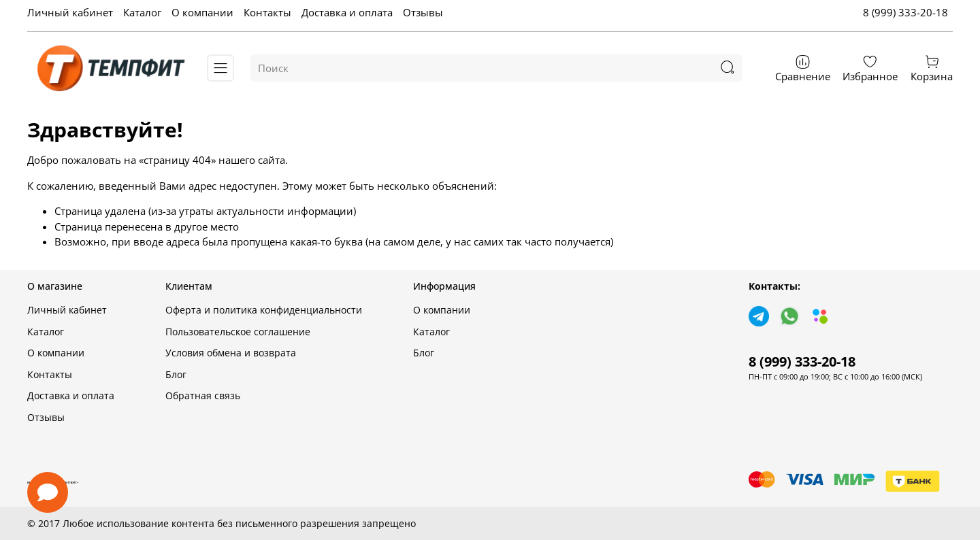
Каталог (142, 12)
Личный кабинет (70, 12)
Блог (176, 375)
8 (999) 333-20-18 (905, 12)
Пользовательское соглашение (238, 332)
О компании (202, 12)
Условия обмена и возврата (231, 353)
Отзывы (423, 12)
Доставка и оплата (347, 12)
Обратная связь (203, 396)
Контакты (267, 12)
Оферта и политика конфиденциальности (264, 310)
